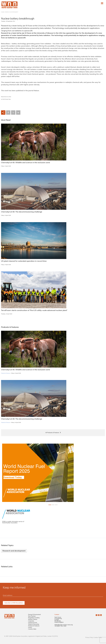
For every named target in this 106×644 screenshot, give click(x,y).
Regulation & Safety (34, 618)
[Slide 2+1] (56, 505)
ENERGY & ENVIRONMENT (12, 12)
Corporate (31, 621)
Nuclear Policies (33, 619)
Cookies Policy (98, 638)
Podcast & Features (34, 626)
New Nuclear (32, 616)
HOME (3, 12)
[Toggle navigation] (102, 3)
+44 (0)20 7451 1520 (60, 626)
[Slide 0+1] (50, 505)
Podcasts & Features (6, 373)
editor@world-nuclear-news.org (64, 625)
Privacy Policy (89, 638)
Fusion (30, 628)
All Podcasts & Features (52, 433)
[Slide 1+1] (53, 505)
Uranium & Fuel (33, 623)
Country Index (32, 629)
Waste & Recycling (34, 624)
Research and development (14, 551)
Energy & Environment (34, 615)
